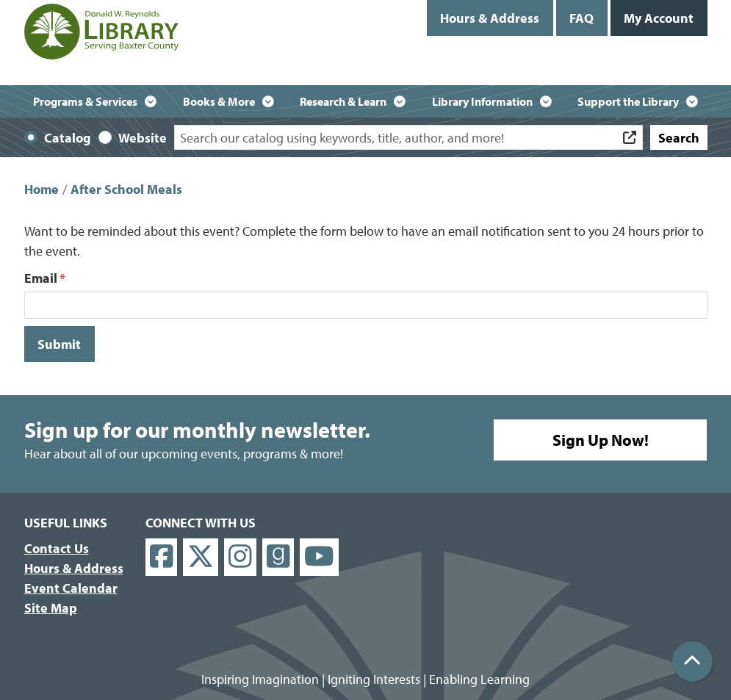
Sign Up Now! (601, 440)
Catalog (68, 138)
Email (41, 278)
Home (42, 189)
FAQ (581, 18)
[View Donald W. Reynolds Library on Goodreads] (278, 557)
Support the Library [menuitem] (628, 101)
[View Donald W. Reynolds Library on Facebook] (162, 557)
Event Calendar (71, 588)
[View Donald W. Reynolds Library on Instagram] (240, 557)
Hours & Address (490, 18)
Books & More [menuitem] (219, 101)
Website (143, 138)
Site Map (51, 608)
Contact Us (57, 548)
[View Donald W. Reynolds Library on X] (201, 557)
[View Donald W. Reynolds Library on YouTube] (319, 557)
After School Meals (126, 189)
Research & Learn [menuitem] (343, 101)
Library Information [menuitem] (482, 101)
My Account (659, 18)
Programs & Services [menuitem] (85, 101)
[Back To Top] (692, 661)
